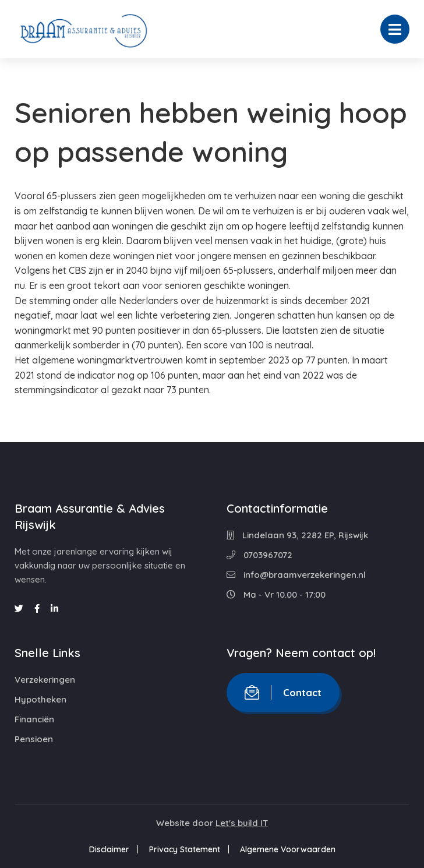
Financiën (34, 719)
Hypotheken (40, 699)
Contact (283, 692)
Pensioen (34, 739)
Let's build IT (242, 823)
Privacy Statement (185, 849)
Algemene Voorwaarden (288, 849)
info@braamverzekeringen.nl (296, 575)
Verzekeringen (45, 680)
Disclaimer (109, 849)
